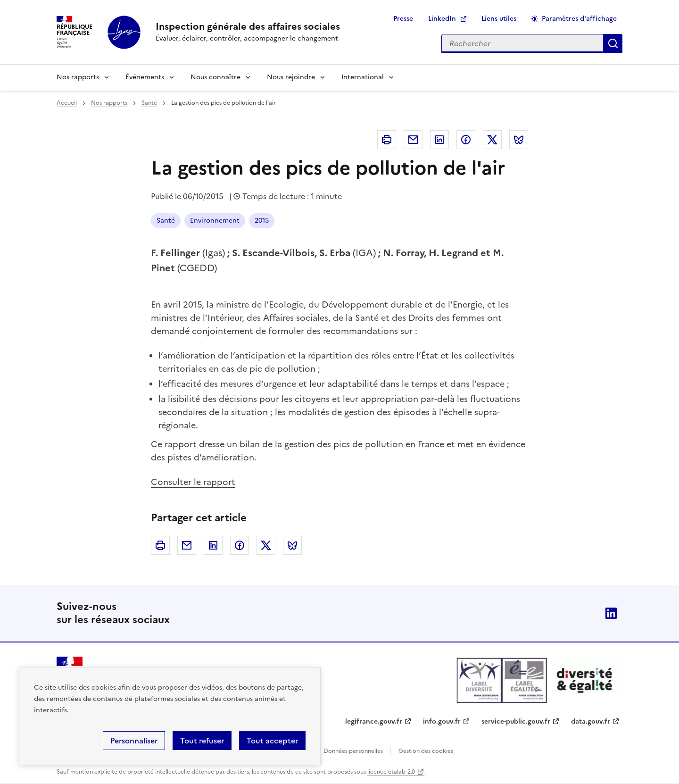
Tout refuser (202, 741)
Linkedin (439, 140)
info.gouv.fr (442, 721)
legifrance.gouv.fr (374, 721)
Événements (145, 77)
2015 (262, 221)
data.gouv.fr (591, 721)
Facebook (466, 140)
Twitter (492, 140)
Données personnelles (353, 751)
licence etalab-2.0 (391, 772)
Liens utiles (499, 19)
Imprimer (387, 140)
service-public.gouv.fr (516, 721)
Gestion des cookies (426, 751)
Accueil (67, 103)
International (363, 77)
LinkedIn (442, 19)
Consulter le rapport (193, 482)
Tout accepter (272, 741)
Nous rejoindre (291, 77)
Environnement (215, 221)
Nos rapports (78, 77)
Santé (149, 103)
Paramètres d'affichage (579, 19)
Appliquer (613, 43)
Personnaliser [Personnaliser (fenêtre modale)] (134, 741)
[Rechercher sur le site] (522, 43)
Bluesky (519, 140)
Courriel (413, 140)
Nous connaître (215, 77)
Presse (403, 19)
